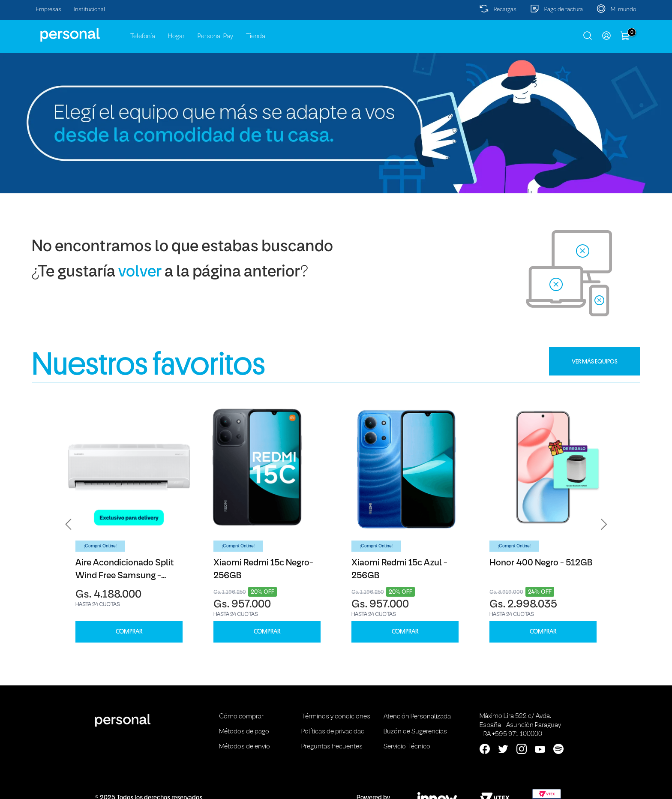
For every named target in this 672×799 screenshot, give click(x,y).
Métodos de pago (244, 732)
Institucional (90, 10)
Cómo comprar (241, 717)
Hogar (176, 36)
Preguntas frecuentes (332, 747)
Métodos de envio (244, 747)
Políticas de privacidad (333, 732)
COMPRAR (129, 632)
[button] (69, 524)
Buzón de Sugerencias (415, 732)
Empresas (49, 10)
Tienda (256, 36)
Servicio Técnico (407, 747)
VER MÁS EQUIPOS (595, 361)
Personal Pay (215, 36)
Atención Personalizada (417, 717)
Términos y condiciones (336, 717)
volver (140, 272)
